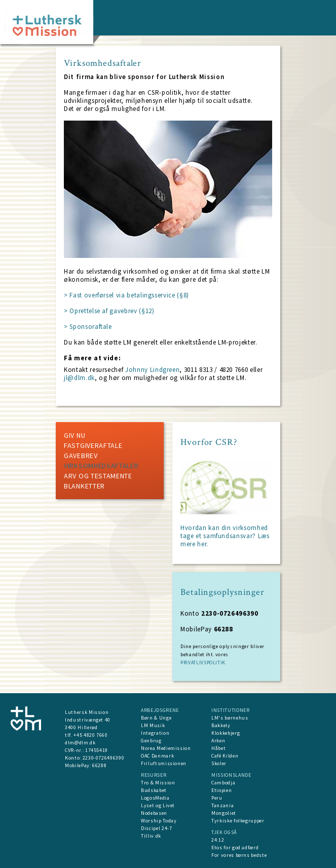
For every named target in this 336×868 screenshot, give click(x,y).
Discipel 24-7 (156, 828)
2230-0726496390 (104, 758)
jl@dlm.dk (79, 378)
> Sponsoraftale (88, 327)
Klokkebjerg (226, 733)
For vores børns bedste (239, 855)
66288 (99, 765)
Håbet (218, 748)
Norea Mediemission (166, 748)
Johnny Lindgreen (152, 370)
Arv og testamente (98, 476)
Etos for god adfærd (235, 847)
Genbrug (151, 741)
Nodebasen (154, 813)
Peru (217, 798)
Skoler (219, 763)
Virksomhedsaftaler (101, 466)
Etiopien (221, 790)
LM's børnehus (230, 718)
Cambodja (223, 783)
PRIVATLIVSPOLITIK (203, 663)
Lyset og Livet (158, 805)
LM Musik (153, 725)
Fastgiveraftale (93, 445)
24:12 (218, 840)
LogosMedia (155, 798)
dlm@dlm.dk (80, 743)
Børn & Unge (156, 718)
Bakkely (221, 725)
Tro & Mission (158, 783)
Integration (155, 733)
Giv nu (74, 435)
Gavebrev (81, 456)
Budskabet (154, 790)
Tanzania (222, 805)
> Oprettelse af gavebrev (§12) (109, 311)
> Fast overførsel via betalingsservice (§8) (126, 295)
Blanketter (84, 486)
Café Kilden (225, 756)
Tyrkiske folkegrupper (238, 821)
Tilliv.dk (151, 836)
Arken (218, 741)
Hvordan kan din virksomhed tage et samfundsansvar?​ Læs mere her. (225, 536)
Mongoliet (224, 813)
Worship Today (159, 821)
